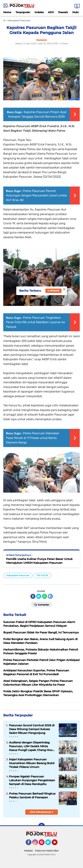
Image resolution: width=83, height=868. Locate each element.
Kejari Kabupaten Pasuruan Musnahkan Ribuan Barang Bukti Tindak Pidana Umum (32, 763)
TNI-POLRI (42, 575)
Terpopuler (23, 12)
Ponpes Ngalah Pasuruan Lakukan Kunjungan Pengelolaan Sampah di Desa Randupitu (32, 780)
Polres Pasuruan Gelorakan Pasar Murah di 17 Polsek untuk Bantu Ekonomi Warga (33, 438)
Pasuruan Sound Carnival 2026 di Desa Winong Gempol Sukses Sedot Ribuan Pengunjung (32, 729)
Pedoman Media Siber (47, 851)
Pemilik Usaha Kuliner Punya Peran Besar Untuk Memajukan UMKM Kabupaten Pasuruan (39, 561)
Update (53, 291)
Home (7, 12)
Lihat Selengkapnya (41, 812)
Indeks (39, 12)
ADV (51, 12)
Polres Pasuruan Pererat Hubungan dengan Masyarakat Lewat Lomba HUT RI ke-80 (36, 196)
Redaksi (28, 851)
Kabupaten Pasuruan (18, 575)
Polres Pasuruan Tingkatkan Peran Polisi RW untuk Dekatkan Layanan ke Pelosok (35, 322)
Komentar (41, 604)
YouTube (57, 844)
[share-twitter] (39, 596)
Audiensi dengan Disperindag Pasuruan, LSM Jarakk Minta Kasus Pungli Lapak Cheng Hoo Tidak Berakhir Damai (31, 746)
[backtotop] (42, 826)
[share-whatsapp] (44, 596)
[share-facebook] (33, 596)
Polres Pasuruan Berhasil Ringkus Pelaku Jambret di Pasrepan (32, 795)
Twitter (50, 844)
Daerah (63, 12)
